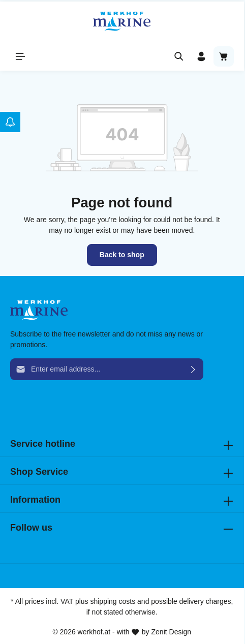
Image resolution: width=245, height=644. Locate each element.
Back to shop (122, 255)
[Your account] (201, 56)
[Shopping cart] (224, 56)
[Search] (179, 56)
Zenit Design (172, 632)
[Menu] (20, 56)
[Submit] (193, 369)
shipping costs (113, 601)
